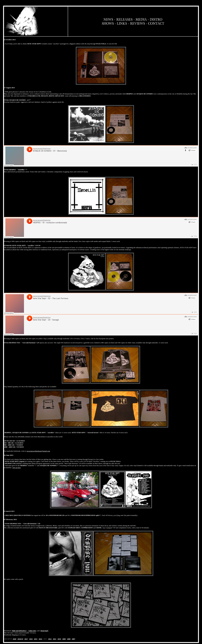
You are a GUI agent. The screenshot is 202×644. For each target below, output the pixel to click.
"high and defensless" (19, 631)
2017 (26, 639)
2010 (59, 639)
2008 (69, 639)
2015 (36, 639)
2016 (31, 639)
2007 (74, 639)
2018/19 (20, 639)
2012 (50, 639)
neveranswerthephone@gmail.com (38, 451)
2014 (40, 639)
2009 (64, 639)
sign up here (17, 468)
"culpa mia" (32, 631)
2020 (15, 639)
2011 (55, 639)
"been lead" (44, 631)
